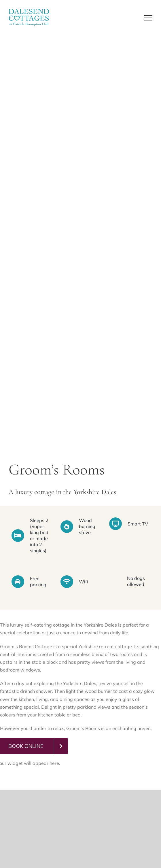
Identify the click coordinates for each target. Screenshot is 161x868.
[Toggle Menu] (148, 18)
